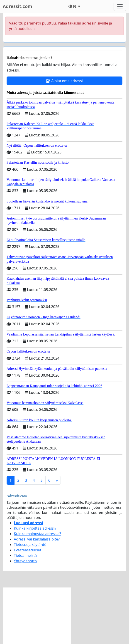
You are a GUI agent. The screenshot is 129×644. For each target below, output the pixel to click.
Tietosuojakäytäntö (30, 545)
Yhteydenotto (25, 561)
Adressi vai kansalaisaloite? (37, 539)
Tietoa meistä (25, 555)
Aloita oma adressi (64, 81)
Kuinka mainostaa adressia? (37, 534)
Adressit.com (17, 6)
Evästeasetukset (28, 550)
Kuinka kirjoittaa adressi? (35, 528)
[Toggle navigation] (120, 6)
